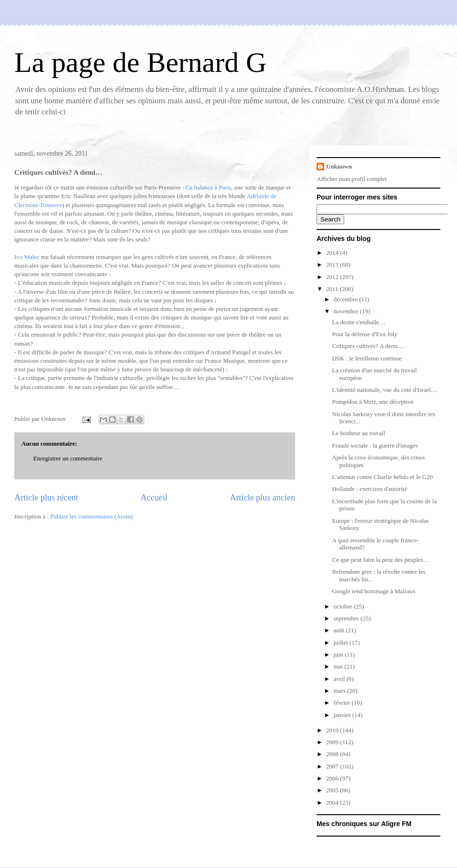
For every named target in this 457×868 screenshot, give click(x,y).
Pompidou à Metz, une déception (373, 402)
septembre (347, 618)
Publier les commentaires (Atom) (91, 516)
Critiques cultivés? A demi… (368, 346)
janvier (343, 715)
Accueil (154, 498)
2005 (333, 790)
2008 (333, 754)
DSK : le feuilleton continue (367, 358)
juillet (342, 643)
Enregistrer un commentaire (68, 458)
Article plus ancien (263, 498)
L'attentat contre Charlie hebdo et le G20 (382, 477)
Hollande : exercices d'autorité (369, 489)
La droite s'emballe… (358, 322)
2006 (333, 778)
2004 (333, 803)
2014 (333, 253)
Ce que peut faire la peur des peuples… (381, 560)
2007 (333, 766)
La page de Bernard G (140, 62)
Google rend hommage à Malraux (373, 591)
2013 (333, 264)
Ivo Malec (28, 257)
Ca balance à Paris (209, 187)
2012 (333, 277)
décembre (347, 299)
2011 (333, 289)
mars (341, 691)
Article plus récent (46, 498)
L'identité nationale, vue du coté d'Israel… (384, 390)
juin (339, 654)
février (343, 703)
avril (340, 679)
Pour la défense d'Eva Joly (364, 334)
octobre (344, 606)
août (340, 630)
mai (339, 666)
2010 (333, 730)
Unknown (339, 166)
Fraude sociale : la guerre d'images (375, 445)
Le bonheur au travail (358, 433)
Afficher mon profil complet (352, 179)
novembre (347, 311)
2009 (333, 742)
